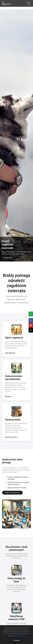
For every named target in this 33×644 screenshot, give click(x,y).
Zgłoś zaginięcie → (11, 353)
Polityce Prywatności (18, 636)
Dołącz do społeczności (12, 493)
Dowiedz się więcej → (12, 437)
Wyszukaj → (9, 396)
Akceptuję (16, 640)
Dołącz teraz (8, 258)
